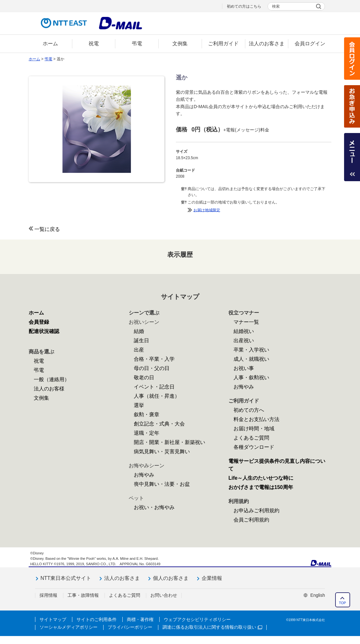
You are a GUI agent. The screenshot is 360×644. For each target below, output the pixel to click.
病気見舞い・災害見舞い (162, 452)
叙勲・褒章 (147, 415)
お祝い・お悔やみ (154, 507)
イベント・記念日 (154, 387)
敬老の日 (144, 378)
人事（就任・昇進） (157, 396)
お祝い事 (244, 368)
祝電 (39, 361)
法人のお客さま (122, 578)
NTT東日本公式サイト (66, 578)
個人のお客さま (171, 578)
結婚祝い (244, 331)
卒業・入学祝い (251, 350)
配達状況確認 (44, 331)
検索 (276, 6)
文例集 (41, 398)
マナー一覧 (246, 322)
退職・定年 (147, 433)
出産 (139, 350)
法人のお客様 (49, 389)
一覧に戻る (47, 229)
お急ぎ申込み (352, 106)
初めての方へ (249, 410)
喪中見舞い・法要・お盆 (162, 484)
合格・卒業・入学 (154, 359)
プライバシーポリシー (130, 627)
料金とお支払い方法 (256, 419)
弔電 (48, 59)
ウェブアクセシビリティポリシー (197, 619)
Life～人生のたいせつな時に (261, 478)
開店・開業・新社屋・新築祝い (169, 442)
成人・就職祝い (251, 359)
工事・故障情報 (83, 595)
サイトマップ (53, 619)
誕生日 (141, 341)
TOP (342, 603)
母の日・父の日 (152, 368)
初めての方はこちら (244, 6)
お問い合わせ (164, 595)
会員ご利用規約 (251, 520)
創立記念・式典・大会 (159, 424)
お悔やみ (144, 475)
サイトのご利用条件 (97, 619)
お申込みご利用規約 (256, 511)
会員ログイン (352, 59)
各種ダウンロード (254, 447)
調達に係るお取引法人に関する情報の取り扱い (212, 627)
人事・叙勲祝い (251, 378)
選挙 (139, 405)
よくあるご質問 (251, 438)
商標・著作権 (140, 619)
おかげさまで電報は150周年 (261, 487)
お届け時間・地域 (254, 429)
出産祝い (244, 341)
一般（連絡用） (52, 379)
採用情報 (48, 595)
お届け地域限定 (207, 210)
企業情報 (212, 578)
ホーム (34, 59)
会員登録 (39, 322)
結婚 (139, 331)
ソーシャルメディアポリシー (68, 627)
